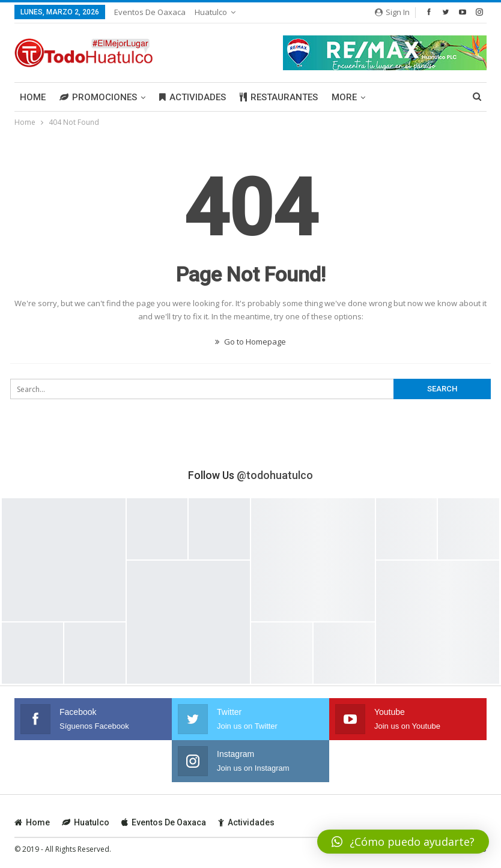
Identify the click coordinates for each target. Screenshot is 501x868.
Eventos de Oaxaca (150, 12)
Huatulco (211, 12)
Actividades (193, 97)
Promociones (98, 97)
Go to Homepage (251, 342)
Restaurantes (279, 97)
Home (33, 97)
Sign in (392, 12)
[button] (403, 842)
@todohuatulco (275, 475)
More (344, 97)
